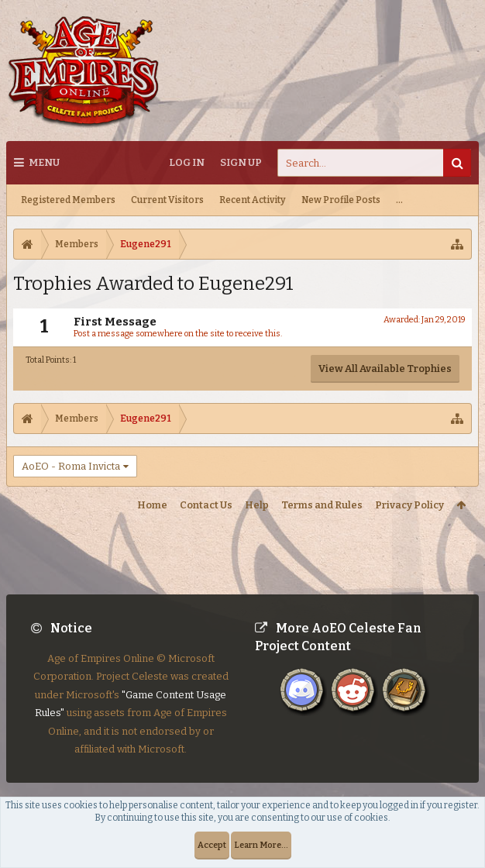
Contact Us (206, 505)
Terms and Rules (322, 505)
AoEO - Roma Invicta (71, 466)
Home (152, 505)
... (399, 200)
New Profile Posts (341, 200)
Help (257, 505)
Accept (212, 845)
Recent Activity (253, 200)
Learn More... (261, 845)
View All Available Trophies (385, 369)
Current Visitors (167, 200)
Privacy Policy (409, 505)
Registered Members (68, 200)
